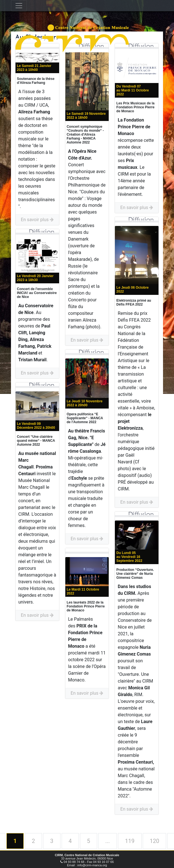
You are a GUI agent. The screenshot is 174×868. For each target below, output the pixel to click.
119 (130, 841)
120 (155, 841)
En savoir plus (37, 220)
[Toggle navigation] (19, 6)
